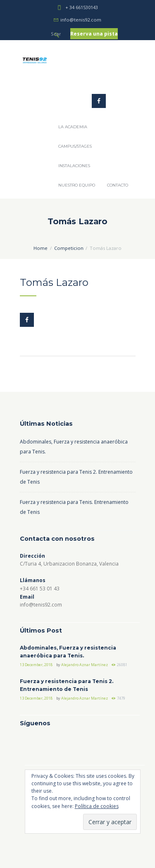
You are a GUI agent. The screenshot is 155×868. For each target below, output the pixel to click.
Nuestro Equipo (77, 185)
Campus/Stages (75, 146)
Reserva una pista (94, 34)
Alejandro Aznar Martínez (85, 665)
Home (41, 248)
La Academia (73, 127)
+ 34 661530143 (82, 7)
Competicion (69, 248)
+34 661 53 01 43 (40, 589)
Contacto (118, 185)
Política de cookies (97, 806)
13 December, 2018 (36, 665)
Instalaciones (74, 166)
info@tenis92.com (81, 20)
